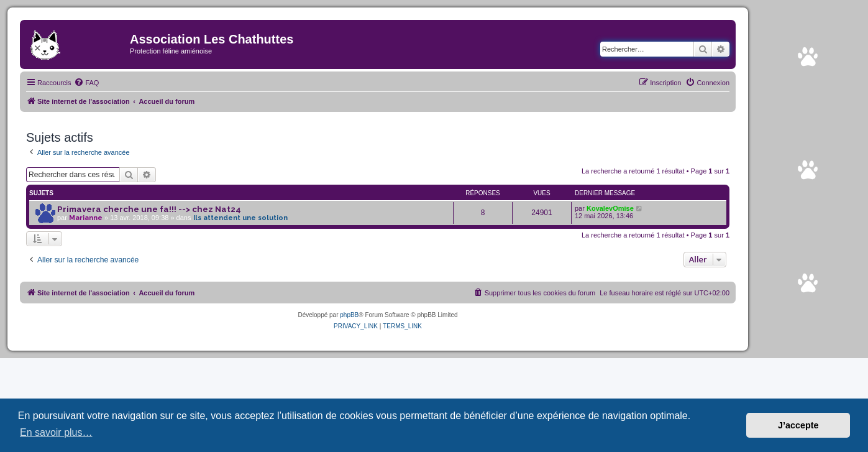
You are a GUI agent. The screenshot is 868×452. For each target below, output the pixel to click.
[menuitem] (86, 83)
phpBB (349, 315)
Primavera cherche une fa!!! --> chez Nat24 (149, 209)
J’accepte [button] (798, 425)
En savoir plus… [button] (56, 432)
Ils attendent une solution (240, 218)
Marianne (86, 218)
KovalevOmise (610, 208)
